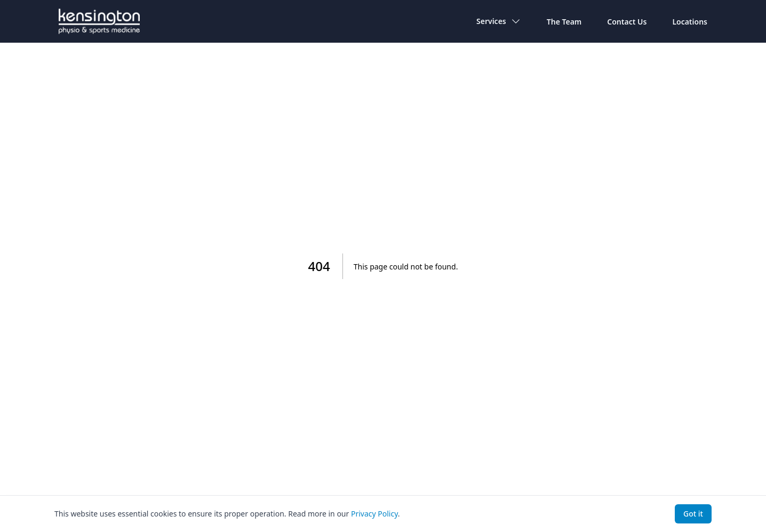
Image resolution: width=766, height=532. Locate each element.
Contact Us (627, 22)
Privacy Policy (374, 514)
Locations (690, 22)
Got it (693, 514)
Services (499, 21)
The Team (564, 22)
